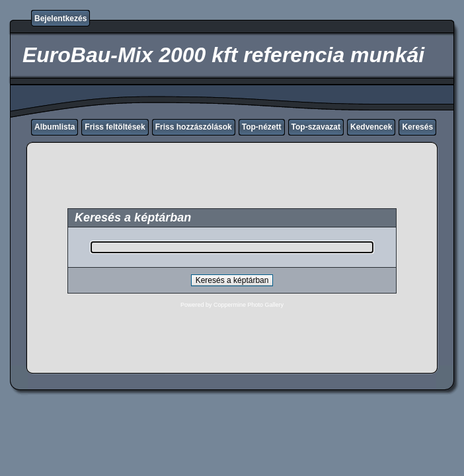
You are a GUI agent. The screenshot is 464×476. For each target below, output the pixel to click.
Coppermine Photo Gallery (249, 305)
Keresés (417, 127)
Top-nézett (262, 127)
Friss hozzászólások (194, 127)
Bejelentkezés (60, 19)
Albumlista (55, 127)
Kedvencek (371, 127)
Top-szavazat (316, 127)
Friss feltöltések (115, 127)
